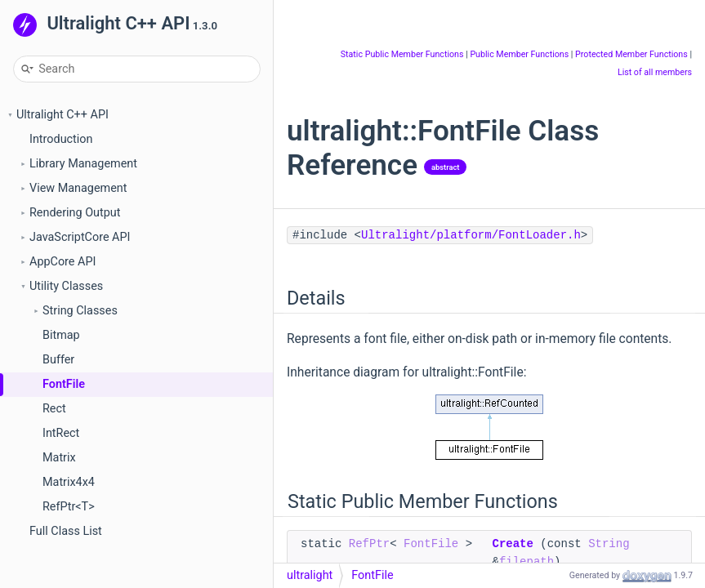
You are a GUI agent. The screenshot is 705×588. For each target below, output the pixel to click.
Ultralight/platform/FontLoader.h (471, 235)
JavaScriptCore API (80, 237)
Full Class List (66, 531)
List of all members (655, 72)
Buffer (58, 360)
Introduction (61, 139)
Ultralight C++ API (62, 115)
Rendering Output (75, 213)
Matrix (59, 458)
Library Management (83, 164)
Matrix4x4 (69, 482)
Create (512, 544)
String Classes (80, 311)
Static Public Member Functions (402, 54)
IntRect (61, 433)
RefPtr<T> (69, 507)
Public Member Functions (519, 54)
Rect (54, 409)
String (609, 544)
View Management (78, 188)
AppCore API (62, 262)
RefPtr (369, 544)
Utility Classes (66, 286)
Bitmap (61, 335)
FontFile (64, 384)
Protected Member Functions (631, 54)
